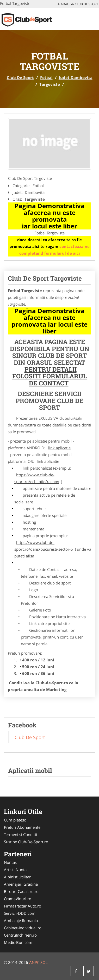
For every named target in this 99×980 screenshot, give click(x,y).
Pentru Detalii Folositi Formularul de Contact (49, 376)
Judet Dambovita (76, 77)
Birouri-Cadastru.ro (21, 891)
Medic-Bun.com (18, 942)
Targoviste (50, 84)
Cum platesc (15, 820)
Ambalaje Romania (21, 920)
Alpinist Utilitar (17, 877)
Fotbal (46, 77)
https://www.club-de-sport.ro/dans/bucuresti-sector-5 (44, 546)
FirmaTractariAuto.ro (23, 906)
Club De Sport (20, 77)
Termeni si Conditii (20, 834)
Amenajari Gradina (21, 884)
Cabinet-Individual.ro (23, 928)
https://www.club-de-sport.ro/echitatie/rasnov (37, 478)
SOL (44, 962)
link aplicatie (59, 448)
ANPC (34, 962)
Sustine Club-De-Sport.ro (26, 842)
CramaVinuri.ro (18, 899)
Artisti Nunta (15, 870)
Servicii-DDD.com (20, 913)
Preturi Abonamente (22, 827)
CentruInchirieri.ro (20, 935)
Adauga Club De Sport (78, 4)
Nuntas (10, 862)
